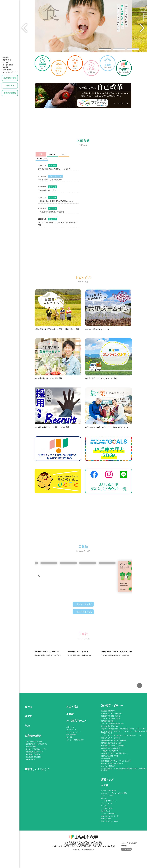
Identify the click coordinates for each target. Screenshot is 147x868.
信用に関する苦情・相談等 (111, 738)
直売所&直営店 (10, 93)
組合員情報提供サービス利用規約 (113, 768)
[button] (105, 46)
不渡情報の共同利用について (111, 773)
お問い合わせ (106, 833)
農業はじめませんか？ (37, 792)
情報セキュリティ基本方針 (111, 760)
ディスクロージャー (73, 754)
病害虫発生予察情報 (33, 777)
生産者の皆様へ (33, 758)
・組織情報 (5, 67)
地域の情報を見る (85, 610)
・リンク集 (5, 62)
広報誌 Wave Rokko (109, 813)
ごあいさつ (70, 749)
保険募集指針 (106, 781)
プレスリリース (107, 826)
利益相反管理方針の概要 (110, 778)
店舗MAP (10, 44)
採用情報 (69, 759)
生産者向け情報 (10, 78)
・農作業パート (6, 60)
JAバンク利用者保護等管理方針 (112, 746)
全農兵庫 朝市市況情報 (34, 764)
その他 (105, 808)
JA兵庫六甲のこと (10, 51)
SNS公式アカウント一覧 (110, 838)
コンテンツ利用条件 (108, 788)
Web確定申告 (30, 782)
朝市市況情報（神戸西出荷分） (37, 766)
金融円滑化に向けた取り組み (111, 736)
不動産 (70, 736)
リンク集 (104, 828)
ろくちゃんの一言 (107, 818)
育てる (10, 15)
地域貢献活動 (71, 757)
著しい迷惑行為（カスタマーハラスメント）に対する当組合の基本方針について (124, 754)
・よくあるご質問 (7, 65)
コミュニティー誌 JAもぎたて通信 (114, 815)
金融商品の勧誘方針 (108, 733)
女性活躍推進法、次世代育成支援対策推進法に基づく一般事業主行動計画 (124, 792)
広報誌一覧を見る (85, 602)
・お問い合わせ (6, 70)
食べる (10, 7)
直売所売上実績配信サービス (36, 771)
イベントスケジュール (109, 823)
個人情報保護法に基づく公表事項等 (114, 763)
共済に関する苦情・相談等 (111, 741)
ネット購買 (10, 85)
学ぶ (10, 22)
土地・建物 (10, 37)
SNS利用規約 (106, 841)
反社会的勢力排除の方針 (110, 748)
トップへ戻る (138, 710)
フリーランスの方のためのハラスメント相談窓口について (122, 758)
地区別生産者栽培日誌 (33, 779)
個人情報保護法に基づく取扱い (112, 765)
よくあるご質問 (107, 831)
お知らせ (104, 820)
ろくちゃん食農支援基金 (75, 762)
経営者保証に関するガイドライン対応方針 (116, 783)
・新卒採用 (5, 58)
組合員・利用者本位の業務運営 (112, 786)
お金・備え (10, 29)
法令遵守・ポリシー (112, 728)
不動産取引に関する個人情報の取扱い (115, 776)
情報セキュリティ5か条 (109, 843)
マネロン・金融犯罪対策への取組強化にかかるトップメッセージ (124, 751)
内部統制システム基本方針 (111, 770)
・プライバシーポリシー (9, 72)
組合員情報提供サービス (34, 774)
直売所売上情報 (31, 769)
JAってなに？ (71, 752)
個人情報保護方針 (107, 743)
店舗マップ (107, 802)
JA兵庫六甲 (10, 2)
